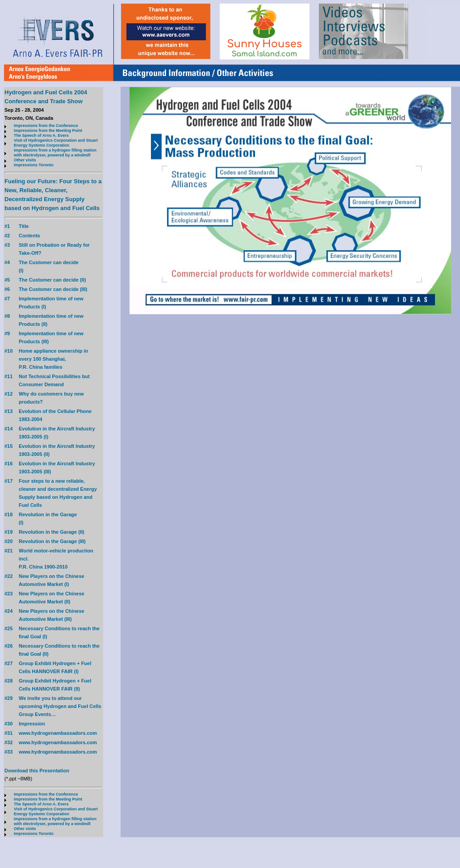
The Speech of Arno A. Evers (41, 135)
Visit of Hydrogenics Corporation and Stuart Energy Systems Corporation (56, 143)
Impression (32, 724)
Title (24, 226)
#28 (8, 681)
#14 (8, 429)
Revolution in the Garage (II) (52, 532)
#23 (8, 594)
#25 (8, 628)
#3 (7, 245)
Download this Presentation (37, 771)
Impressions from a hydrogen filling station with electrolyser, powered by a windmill (55, 153)
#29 (8, 698)
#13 (8, 411)
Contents (29, 236)
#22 (8, 576)
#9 (7, 333)
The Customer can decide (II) (52, 280)
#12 (8, 394)
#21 (8, 551)
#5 (7, 280)
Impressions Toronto (34, 165)
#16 (8, 463)
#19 (8, 532)
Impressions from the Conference (46, 126)
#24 (8, 611)
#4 (7, 262)
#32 (8, 742)
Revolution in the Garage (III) (52, 541)
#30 (8, 724)
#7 (7, 299)
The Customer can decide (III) (53, 289)
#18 (8, 514)
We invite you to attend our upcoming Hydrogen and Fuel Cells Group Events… (60, 706)
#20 (8, 541)
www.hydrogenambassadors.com (58, 733)
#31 (8, 733)
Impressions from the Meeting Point (48, 131)
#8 (7, 316)
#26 (8, 646)
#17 (8, 481)
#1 (7, 226)
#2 (7, 236)
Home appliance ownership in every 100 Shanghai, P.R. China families (53, 359)
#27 (8, 663)
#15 (8, 446)
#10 (8, 351)
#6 (7, 289)
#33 (8, 752)
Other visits (25, 160)
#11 (8, 376)
